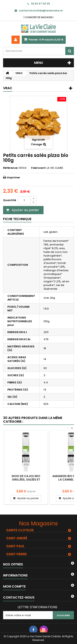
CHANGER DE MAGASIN (38, 17)
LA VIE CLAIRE (55, 168)
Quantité (10, 200)
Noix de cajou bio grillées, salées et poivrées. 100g (26, 479)
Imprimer (13, 177)
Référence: (11, 168)
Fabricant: (39, 168)
